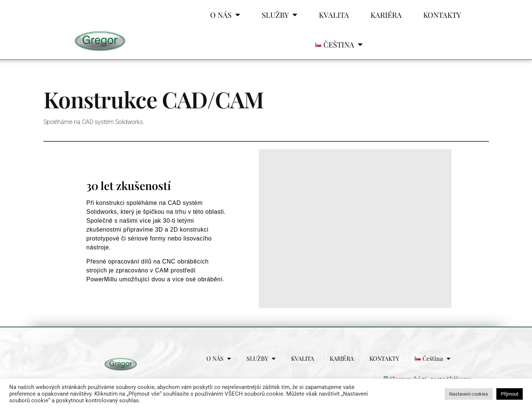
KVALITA (334, 15)
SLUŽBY (280, 15)
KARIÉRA (386, 15)
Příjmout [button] (510, 394)
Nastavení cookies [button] (469, 394)
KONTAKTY (442, 15)
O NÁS (225, 15)
